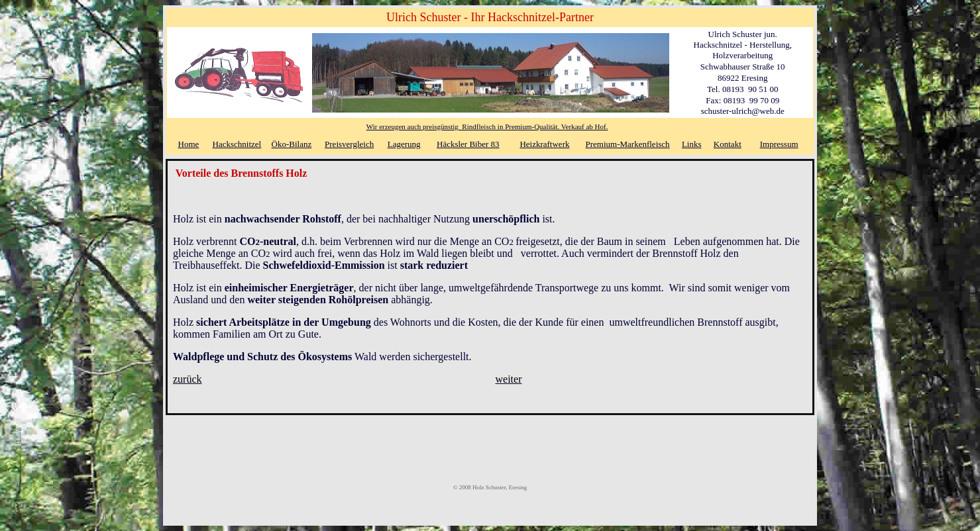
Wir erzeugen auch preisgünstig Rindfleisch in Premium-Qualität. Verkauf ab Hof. (487, 126)
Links (692, 144)
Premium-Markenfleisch (628, 144)
